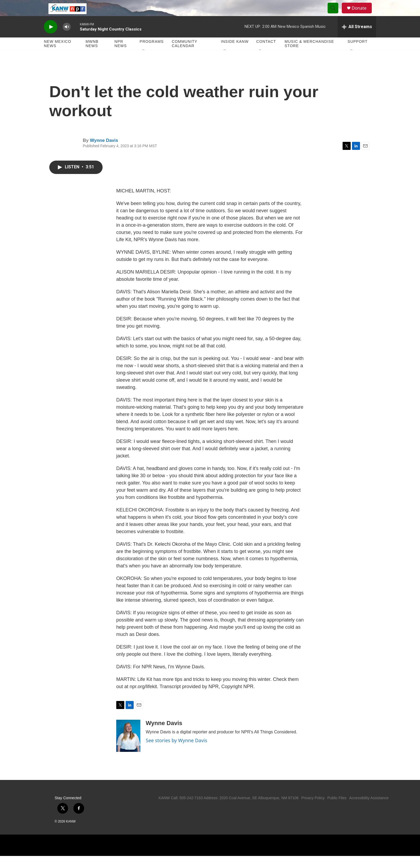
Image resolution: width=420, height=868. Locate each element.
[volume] (67, 39)
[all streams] (357, 39)
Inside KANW (235, 54)
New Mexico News (58, 56)
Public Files (337, 810)
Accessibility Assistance (369, 810)
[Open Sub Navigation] (144, 62)
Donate (362, 14)
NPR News (121, 56)
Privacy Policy (313, 810)
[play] (51, 39)
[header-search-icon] (335, 14)
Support (358, 54)
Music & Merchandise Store (310, 56)
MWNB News (92, 56)
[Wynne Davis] (128, 748)
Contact (266, 54)
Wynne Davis (104, 152)
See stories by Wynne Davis (177, 752)
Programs (152, 54)
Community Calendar (184, 56)
